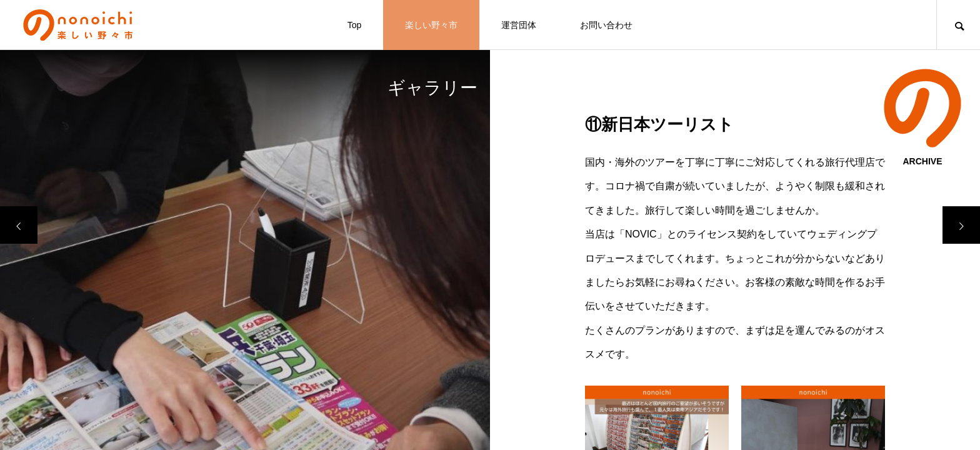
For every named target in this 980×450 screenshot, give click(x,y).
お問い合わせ (606, 25)
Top (355, 25)
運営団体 (519, 25)
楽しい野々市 (431, 25)
